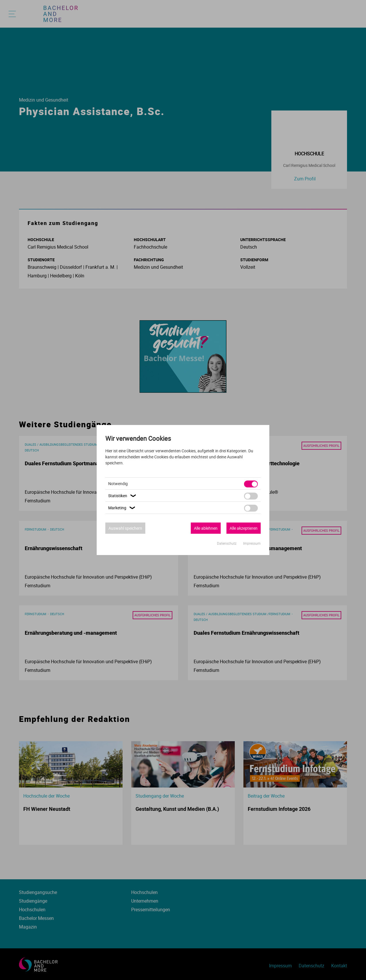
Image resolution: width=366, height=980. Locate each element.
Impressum (252, 543)
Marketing (122, 508)
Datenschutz (227, 543)
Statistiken (123, 496)
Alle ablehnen (206, 528)
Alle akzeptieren (244, 528)
